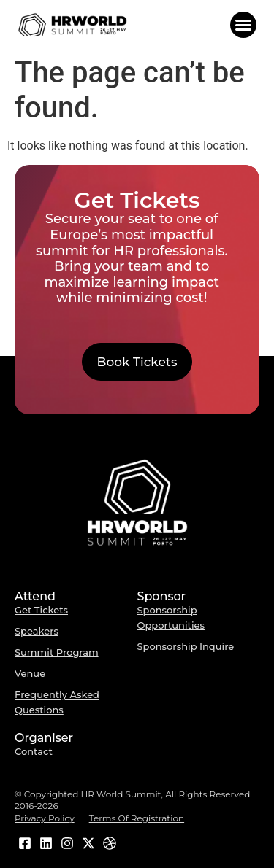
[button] (243, 25)
